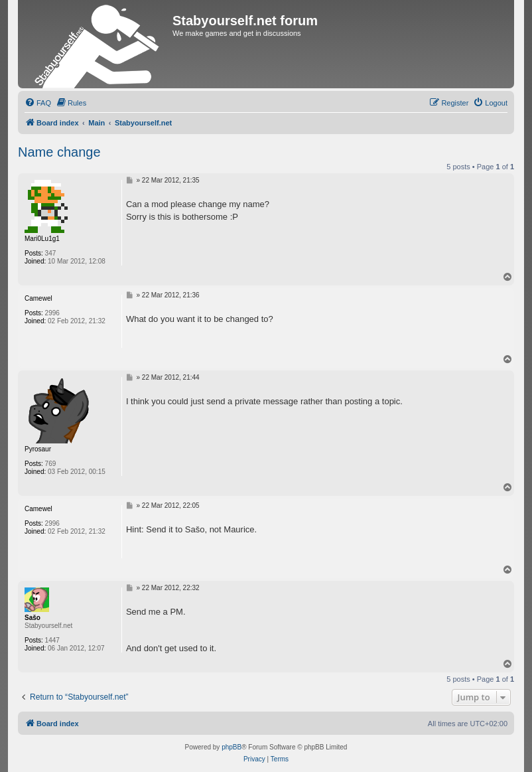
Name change (59, 152)
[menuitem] (38, 103)
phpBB (232, 747)
